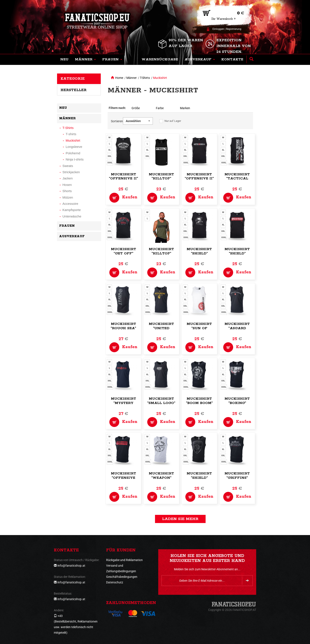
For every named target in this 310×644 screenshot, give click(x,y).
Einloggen (218, 29)
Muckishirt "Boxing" (237, 401)
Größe (136, 108)
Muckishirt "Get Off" (123, 251)
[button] (85, 60)
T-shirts (71, 134)
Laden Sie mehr (180, 519)
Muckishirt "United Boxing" (161, 328)
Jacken (68, 178)
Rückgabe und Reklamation (124, 560)
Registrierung (234, 29)
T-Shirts (145, 78)
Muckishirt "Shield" (199, 251)
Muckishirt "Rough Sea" (123, 326)
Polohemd (73, 153)
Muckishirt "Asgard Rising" (237, 328)
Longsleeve (74, 147)
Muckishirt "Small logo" (161, 401)
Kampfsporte (72, 210)
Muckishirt (160, 78)
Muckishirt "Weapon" (161, 476)
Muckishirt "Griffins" (237, 476)
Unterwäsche (72, 216)
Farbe (160, 108)
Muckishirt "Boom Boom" (199, 401)
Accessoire (70, 204)
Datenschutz (115, 582)
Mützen (68, 197)
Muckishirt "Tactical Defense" (237, 179)
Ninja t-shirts (75, 159)
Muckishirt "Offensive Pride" (123, 478)
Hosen (67, 185)
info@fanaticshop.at (71, 566)
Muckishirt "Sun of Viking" (199, 328)
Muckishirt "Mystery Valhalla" (123, 403)
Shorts (67, 191)
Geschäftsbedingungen (122, 577)
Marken (185, 108)
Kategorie (73, 79)
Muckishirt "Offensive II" (123, 177)
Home (119, 78)
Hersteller (74, 90)
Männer (132, 78)
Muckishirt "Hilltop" (161, 177)
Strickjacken (71, 172)
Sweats (68, 166)
